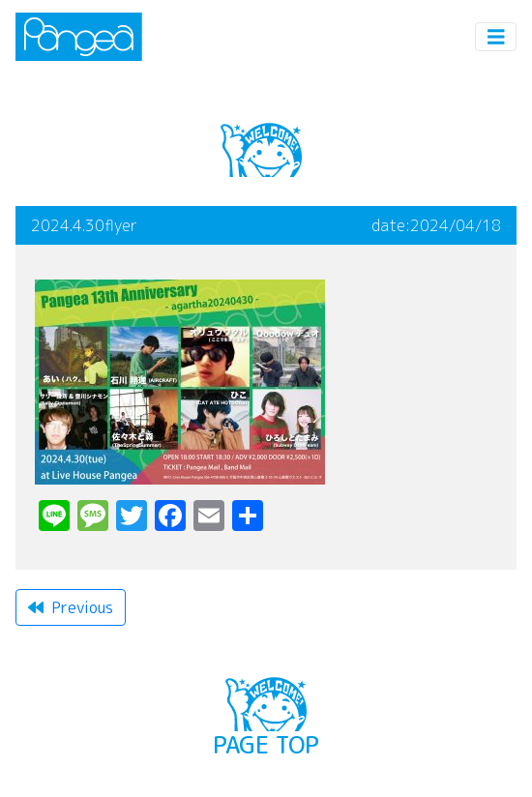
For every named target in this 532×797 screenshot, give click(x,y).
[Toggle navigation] (496, 37)
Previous (71, 607)
